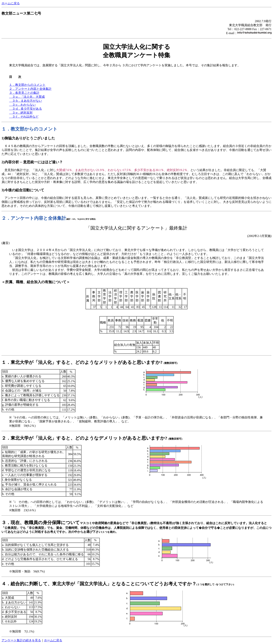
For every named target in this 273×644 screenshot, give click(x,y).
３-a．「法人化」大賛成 (27, 97)
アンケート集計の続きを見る (21, 640)
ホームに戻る (11, 3)
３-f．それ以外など (24, 117)
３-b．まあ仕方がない (25, 101)
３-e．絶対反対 (21, 113)
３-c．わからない (22, 105)
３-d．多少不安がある (25, 109)
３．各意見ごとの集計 (24, 93)
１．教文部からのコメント (27, 85)
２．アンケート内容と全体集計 (30, 89)
